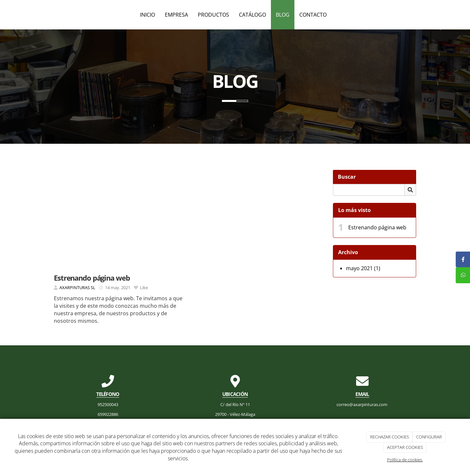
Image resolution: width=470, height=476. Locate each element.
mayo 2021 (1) (363, 268)
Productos (213, 15)
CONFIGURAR (429, 437)
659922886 (108, 414)
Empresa (176, 15)
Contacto (313, 15)
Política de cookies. (405, 460)
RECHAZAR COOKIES (390, 437)
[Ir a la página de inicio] (3, 15)
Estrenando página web (377, 227)
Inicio (148, 15)
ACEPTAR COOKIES (405, 447)
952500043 (108, 404)
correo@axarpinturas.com (362, 404)
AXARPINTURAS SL (77, 287)
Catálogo (252, 15)
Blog (283, 15)
